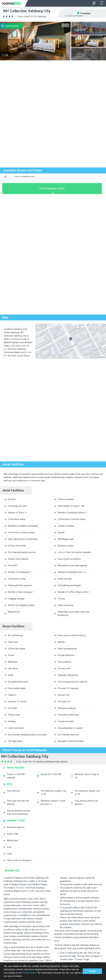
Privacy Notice (29, 973)
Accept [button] (92, 971)
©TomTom (102, 357)
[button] (24, 976)
